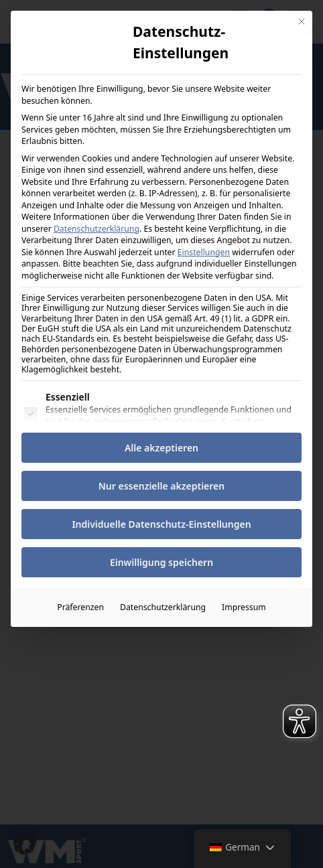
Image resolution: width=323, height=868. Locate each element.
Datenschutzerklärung (96, 227)
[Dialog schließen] (302, 21)
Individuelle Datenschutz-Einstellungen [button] (161, 523)
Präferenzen (80, 606)
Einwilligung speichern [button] (161, 562)
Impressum (244, 606)
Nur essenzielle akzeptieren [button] (161, 485)
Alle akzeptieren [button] (161, 447)
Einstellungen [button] (204, 251)
